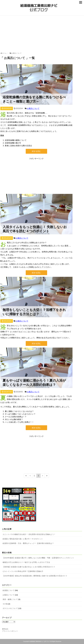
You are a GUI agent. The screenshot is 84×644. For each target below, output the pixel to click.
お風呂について (33, 108)
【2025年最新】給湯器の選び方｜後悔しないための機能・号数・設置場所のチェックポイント (38, 558)
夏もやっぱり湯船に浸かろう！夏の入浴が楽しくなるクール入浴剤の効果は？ (34, 382)
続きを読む (36, 151)
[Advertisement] (42, 35)
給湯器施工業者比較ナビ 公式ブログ (40, 641)
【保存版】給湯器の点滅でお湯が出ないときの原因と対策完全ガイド (29, 567)
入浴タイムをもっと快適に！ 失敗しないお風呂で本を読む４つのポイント (35, 229)
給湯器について (9, 590)
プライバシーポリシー (10, 631)
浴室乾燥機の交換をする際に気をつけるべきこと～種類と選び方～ (34, 99)
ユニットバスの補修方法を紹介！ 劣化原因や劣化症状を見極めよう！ (29, 534)
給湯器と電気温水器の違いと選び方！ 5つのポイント (23, 539)
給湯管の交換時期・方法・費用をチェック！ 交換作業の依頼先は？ (28, 543)
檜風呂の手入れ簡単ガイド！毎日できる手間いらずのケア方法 (26, 562)
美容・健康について (10, 599)
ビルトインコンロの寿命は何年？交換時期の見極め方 (23, 571)
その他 (5, 604)
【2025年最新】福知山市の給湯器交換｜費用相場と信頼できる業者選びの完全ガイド (35, 576)
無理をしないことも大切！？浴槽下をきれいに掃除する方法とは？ (34, 312)
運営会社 (5, 629)
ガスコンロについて (10, 608)
